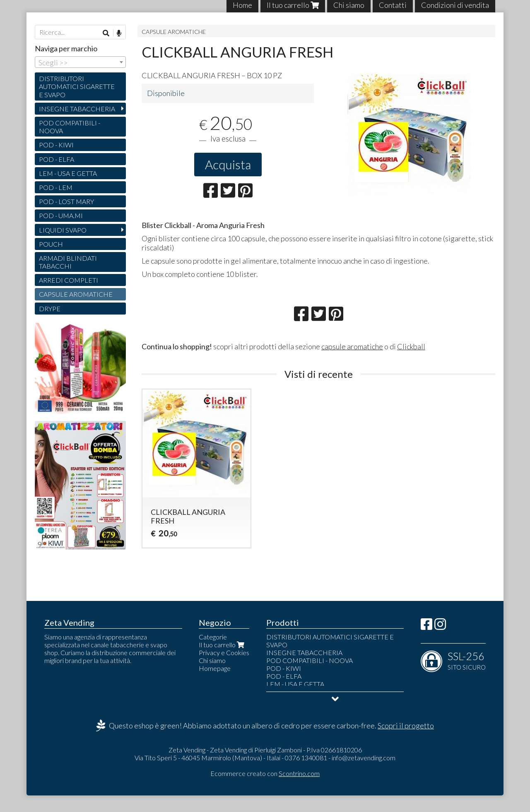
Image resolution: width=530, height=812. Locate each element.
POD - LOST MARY (66, 201)
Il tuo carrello (222, 645)
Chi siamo (212, 660)
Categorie (213, 637)
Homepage (215, 668)
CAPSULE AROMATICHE (174, 32)
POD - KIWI (56, 145)
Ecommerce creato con (265, 773)
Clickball (411, 346)
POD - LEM (56, 187)
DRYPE (50, 309)
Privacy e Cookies (224, 652)
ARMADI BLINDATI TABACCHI (68, 262)
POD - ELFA (57, 159)
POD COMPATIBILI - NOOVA (70, 127)
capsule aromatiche (352, 346)
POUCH (51, 244)
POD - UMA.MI (61, 215)
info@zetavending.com (364, 758)
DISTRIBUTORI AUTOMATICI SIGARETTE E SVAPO (77, 86)
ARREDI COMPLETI (69, 280)
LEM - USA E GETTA (68, 173)
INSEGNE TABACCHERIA (77, 109)
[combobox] (80, 62)
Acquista (228, 164)
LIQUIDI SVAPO (63, 230)
